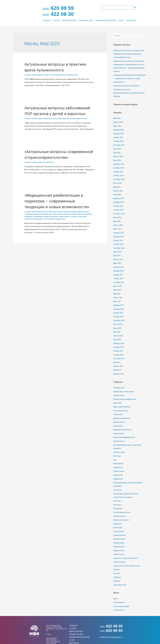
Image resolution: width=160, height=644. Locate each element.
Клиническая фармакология (124, 430)
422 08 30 (111, 616)
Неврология (58, 231)
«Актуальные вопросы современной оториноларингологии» (49, 163)
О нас (121, 21)
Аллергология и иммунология (125, 393)
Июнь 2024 (117, 181)
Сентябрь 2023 (119, 211)
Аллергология (49, 75)
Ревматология (119, 541)
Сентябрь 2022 (119, 245)
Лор (56, 124)
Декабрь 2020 (119, 304)
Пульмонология (72, 75)
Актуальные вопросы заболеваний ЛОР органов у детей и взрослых (54, 114)
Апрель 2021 (118, 293)
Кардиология (118, 426)
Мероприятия (69, 21)
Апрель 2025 (118, 155)
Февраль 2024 (119, 196)
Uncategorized (49, 174)
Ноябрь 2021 (118, 271)
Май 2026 (117, 117)
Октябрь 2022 (119, 241)
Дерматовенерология (122, 412)
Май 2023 (117, 218)
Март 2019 (117, 364)
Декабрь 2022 (119, 233)
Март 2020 (117, 334)
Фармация (117, 567)
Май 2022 (117, 252)
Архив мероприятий (105, 21)
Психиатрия (118, 519)
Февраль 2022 (119, 263)
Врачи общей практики (62, 229)
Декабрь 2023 (119, 200)
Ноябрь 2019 (118, 345)
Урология (117, 563)
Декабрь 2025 (119, 132)
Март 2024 (117, 192)
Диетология (118, 419)
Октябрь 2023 (119, 207)
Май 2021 (117, 289)
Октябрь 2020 (119, 312)
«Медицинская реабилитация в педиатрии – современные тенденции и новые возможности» (130, 78)
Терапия (116, 560)
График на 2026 (86, 21)
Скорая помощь (120, 552)
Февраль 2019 (119, 368)
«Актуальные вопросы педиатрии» (127, 85)
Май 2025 (117, 151)
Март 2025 (117, 158)
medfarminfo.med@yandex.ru (111, 627)
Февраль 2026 (119, 129)
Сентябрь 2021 (119, 278)
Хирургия (117, 571)
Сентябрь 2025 (119, 144)
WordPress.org (119, 600)
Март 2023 (117, 226)
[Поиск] (135, 7)
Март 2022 (117, 259)
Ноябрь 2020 (118, 308)
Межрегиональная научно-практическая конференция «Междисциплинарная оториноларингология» (129, 54)
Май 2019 (117, 357)
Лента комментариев (121, 596)
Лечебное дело (119, 445)
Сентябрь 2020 (119, 316)
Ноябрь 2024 (118, 170)
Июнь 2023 (117, 215)
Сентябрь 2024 (119, 177)
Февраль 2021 (119, 301)
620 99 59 (111, 620)
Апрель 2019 (118, 360)
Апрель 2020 (118, 330)
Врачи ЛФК (48, 229)
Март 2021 (117, 297)
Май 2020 (117, 327)
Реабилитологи (119, 537)
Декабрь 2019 (119, 342)
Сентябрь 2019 (119, 353)
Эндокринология (120, 575)
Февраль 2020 (119, 338)
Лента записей (119, 592)
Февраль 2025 (119, 162)
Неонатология (119, 463)
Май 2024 (117, 185)
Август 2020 (118, 319)
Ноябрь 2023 (118, 203)
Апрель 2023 (118, 222)
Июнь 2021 (117, 286)
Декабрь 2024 (119, 166)
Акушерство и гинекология (124, 385)
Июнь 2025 (117, 147)
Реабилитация (60, 236)
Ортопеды (83, 234)
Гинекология (118, 408)
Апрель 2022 (118, 256)
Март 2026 (117, 125)
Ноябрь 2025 (118, 136)
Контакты (131, 21)
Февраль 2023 (119, 230)
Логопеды (117, 449)
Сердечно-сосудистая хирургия (126, 549)
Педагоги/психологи (121, 511)
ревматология (119, 545)
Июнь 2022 (117, 248)
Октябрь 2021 (119, 274)
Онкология (117, 482)
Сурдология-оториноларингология (127, 556)
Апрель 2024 (118, 188)
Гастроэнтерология (121, 404)
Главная (46, 21)
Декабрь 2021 (119, 267)
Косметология (119, 434)
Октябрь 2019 (119, 349)
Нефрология (118, 467)
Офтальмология (119, 507)
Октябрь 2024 (119, 173)
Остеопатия (29, 236)
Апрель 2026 (118, 121)
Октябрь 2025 (119, 140)
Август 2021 (118, 282)
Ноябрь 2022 (118, 237)
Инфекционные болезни (123, 423)
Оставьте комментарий (33, 75)
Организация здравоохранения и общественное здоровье (56, 234)
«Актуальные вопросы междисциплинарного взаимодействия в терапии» (129, 92)
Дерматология (119, 415)
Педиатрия (38, 236)
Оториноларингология (78, 124)
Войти (116, 589)
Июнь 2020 (117, 323)
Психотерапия (49, 236)
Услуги (56, 21)
